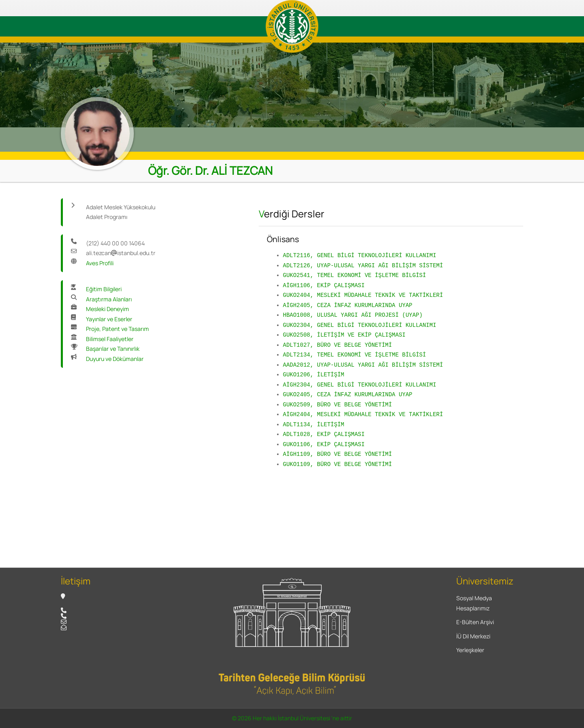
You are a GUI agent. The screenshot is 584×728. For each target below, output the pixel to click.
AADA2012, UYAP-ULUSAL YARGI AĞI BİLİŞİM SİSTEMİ (363, 365)
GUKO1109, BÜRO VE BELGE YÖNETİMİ (338, 464)
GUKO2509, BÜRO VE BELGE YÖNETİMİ (338, 405)
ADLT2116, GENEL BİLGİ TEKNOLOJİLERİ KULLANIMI (360, 255)
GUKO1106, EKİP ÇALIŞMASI (324, 444)
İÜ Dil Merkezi (473, 636)
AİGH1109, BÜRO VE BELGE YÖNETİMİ (338, 454)
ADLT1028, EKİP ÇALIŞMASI (324, 434)
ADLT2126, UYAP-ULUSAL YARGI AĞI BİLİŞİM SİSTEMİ (363, 265)
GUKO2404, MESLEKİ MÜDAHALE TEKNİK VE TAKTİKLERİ (363, 295)
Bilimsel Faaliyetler (110, 339)
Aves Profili (100, 263)
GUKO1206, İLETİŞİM (314, 375)
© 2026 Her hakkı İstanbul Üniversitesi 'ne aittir (292, 718)
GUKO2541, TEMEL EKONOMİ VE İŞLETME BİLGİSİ (355, 275)
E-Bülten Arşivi (475, 622)
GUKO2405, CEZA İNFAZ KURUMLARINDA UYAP (348, 394)
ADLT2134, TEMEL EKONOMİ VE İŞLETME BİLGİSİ (355, 355)
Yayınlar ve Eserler (109, 319)
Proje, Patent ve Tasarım (117, 329)
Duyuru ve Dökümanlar (115, 359)
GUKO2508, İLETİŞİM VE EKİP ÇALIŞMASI (344, 335)
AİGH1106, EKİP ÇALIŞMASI (324, 285)
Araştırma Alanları (109, 299)
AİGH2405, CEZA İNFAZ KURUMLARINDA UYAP (348, 305)
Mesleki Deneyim (107, 309)
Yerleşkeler (470, 650)
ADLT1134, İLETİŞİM (314, 424)
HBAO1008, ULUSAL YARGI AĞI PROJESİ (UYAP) (353, 315)
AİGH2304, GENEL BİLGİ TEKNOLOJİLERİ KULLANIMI (360, 385)
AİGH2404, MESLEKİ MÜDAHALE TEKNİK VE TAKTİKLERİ (363, 414)
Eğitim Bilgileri (104, 289)
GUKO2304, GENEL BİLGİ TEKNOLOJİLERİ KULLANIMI (360, 325)
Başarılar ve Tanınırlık (113, 349)
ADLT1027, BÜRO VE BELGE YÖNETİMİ (338, 345)
